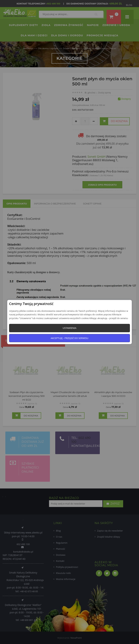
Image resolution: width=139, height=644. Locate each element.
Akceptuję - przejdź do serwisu (69, 338)
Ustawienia (69, 328)
